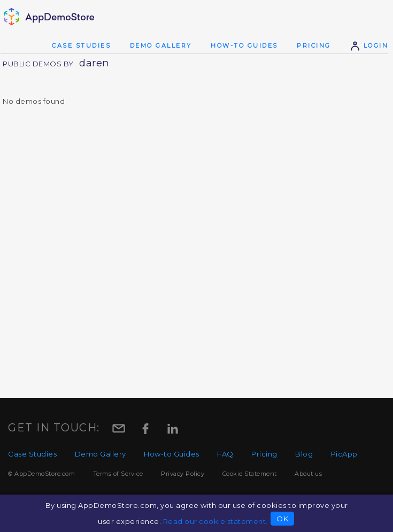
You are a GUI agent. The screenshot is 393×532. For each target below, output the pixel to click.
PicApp (344, 454)
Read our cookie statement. (215, 521)
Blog (304, 454)
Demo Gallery (161, 45)
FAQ (225, 454)
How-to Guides (244, 45)
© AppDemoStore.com (41, 474)
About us (308, 474)
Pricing (314, 45)
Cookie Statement (250, 474)
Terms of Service (118, 474)
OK (282, 519)
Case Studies (81, 45)
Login (369, 45)
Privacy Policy (183, 474)
